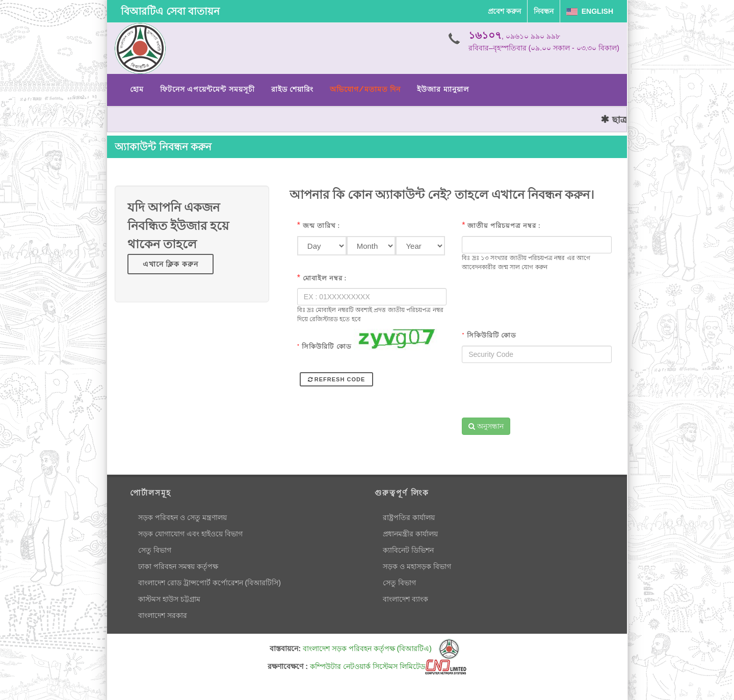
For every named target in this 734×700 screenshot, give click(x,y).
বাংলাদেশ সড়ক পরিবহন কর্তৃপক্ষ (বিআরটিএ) (381, 649)
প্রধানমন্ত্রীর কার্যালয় (410, 534)
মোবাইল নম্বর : (325, 278)
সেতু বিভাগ (155, 550)
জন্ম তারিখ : (321, 226)
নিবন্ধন (544, 11)
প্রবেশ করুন (504, 11)
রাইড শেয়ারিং (292, 89)
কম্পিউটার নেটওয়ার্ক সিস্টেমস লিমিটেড (388, 666)
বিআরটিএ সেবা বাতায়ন (170, 11)
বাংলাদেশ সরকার (163, 615)
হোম (137, 89)
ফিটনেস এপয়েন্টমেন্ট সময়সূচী (207, 89)
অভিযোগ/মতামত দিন (365, 89)
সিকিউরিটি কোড (324, 346)
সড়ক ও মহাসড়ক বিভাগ (417, 566)
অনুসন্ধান (486, 426)
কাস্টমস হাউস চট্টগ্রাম (169, 599)
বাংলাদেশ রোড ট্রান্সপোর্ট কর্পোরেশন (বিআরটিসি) (209, 583)
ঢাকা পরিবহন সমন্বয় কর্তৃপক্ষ (178, 566)
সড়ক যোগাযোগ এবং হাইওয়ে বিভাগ (190, 534)
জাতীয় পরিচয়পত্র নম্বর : (504, 226)
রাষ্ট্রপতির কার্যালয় (409, 517)
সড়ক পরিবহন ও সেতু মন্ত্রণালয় (182, 517)
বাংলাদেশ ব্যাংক (405, 599)
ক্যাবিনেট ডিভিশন (408, 550)
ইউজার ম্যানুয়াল (443, 89)
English (590, 11)
